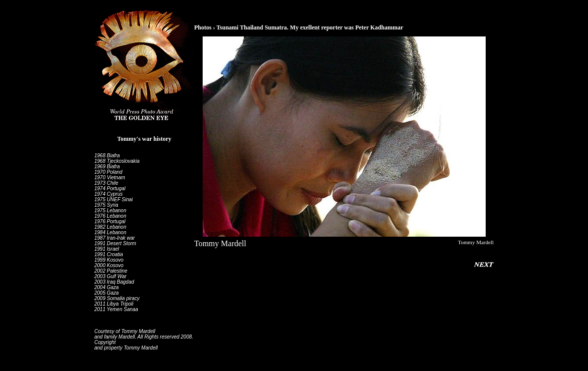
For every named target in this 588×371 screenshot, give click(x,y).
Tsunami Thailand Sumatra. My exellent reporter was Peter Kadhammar (309, 27)
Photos (203, 27)
